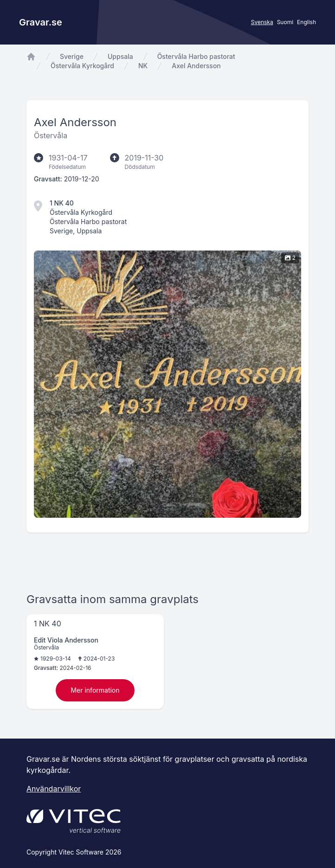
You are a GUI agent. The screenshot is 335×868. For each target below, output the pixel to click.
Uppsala (120, 56)
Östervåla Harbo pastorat (196, 56)
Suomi (285, 22)
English (306, 22)
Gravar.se (41, 22)
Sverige (72, 56)
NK (143, 66)
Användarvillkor (54, 789)
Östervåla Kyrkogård (82, 66)
